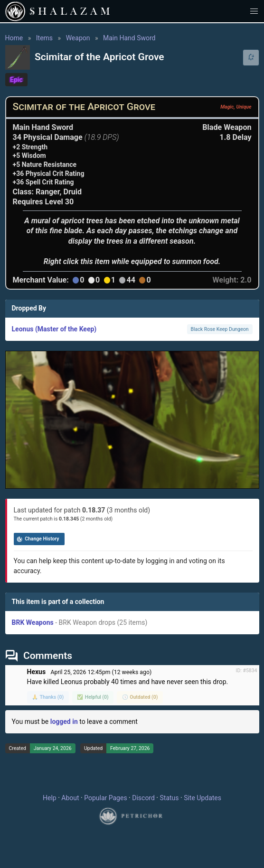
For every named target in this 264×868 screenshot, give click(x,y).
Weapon (78, 38)
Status (169, 798)
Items (44, 38)
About (70, 798)
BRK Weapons (33, 622)
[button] (254, 11)
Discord (143, 798)
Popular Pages (105, 798)
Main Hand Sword (129, 38)
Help (50, 798)
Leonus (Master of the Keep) (54, 329)
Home (14, 38)
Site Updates (203, 798)
